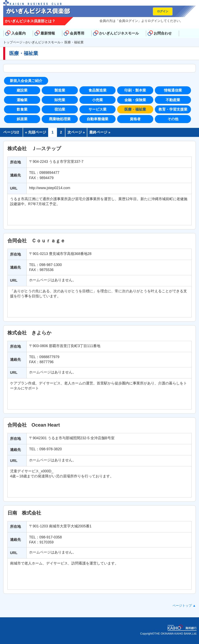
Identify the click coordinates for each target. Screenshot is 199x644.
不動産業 (173, 100)
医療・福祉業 (135, 109)
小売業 (97, 100)
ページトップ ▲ (184, 606)
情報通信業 (173, 90)
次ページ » (76, 132)
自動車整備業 (97, 119)
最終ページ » (100, 132)
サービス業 (97, 109)
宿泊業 (60, 109)
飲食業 (22, 109)
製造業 (60, 90)
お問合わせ (163, 33)
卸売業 (60, 100)
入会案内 (18, 33)
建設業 (22, 90)
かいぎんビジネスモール (119, 33)
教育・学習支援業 (173, 109)
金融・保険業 (135, 100)
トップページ (13, 42)
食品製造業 (97, 90)
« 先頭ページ (36, 132)
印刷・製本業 (135, 90)
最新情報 (48, 33)
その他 (173, 119)
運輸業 (22, 100)
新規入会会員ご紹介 (26, 81)
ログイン (163, 11)
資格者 (135, 119)
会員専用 (77, 33)
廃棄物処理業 (60, 119)
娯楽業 (22, 119)
